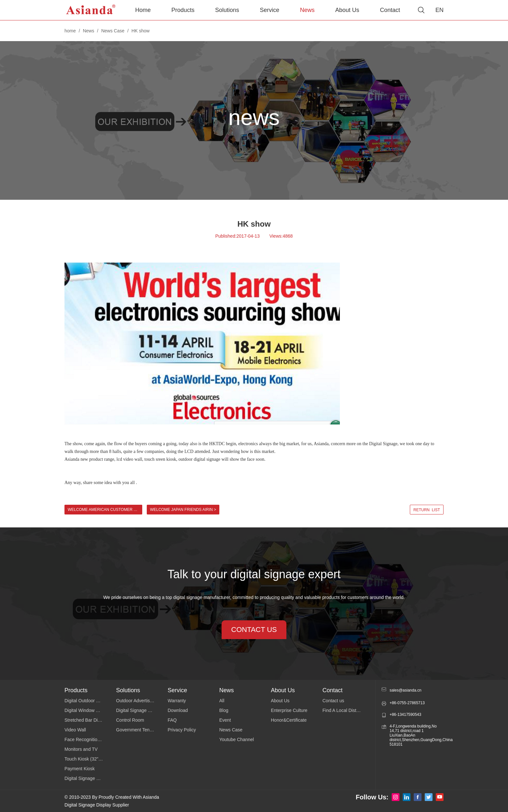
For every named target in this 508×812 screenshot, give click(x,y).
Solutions (227, 10)
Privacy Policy (182, 730)
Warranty (177, 701)
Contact (390, 10)
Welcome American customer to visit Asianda (105, 510)
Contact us (333, 701)
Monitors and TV (81, 749)
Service (270, 10)
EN (439, 10)
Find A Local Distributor (346, 710)
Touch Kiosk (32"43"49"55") (90, 759)
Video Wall (75, 730)
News (307, 10)
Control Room (130, 720)
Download (178, 710)
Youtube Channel (237, 739)
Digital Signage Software (141, 710)
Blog (224, 710)
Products (183, 10)
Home (143, 10)
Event (225, 720)
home (70, 31)
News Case (113, 31)
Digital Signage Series (87, 778)
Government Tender (136, 730)
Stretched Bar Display (86, 720)
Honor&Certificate (289, 720)
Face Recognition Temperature (90, 739)
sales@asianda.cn (405, 690)
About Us (347, 10)
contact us (254, 630)
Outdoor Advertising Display (142, 701)
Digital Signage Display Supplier (97, 805)
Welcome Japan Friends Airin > (183, 510)
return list (427, 510)
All (222, 701)
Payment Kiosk (80, 769)
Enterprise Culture (289, 710)
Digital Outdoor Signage (89, 701)
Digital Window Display (87, 710)
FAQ (172, 720)
